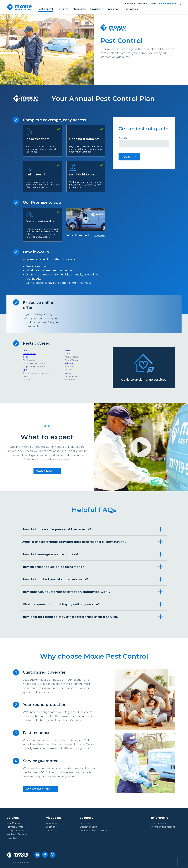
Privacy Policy (159, 823)
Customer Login (89, 827)
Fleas (68, 350)
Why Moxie (129, 4)
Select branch (167, 4)
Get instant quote (41, 789)
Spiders (27, 370)
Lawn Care (97, 9)
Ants (25, 350)
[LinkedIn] (37, 855)
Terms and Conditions (163, 827)
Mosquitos (79, 9)
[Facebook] (45, 855)
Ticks (25, 357)
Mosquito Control (16, 831)
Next (129, 157)
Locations (51, 827)
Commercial (131, 9)
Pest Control (45, 9)
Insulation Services (17, 834)
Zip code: (123, 138)
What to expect (86, 222)
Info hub (142, 4)
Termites (63, 9)
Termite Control (15, 827)
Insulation (113, 9)
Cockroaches (29, 354)
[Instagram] (53, 855)
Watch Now (47, 471)
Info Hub (85, 823)
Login (153, 4)
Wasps (68, 373)
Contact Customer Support (95, 831)
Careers (50, 831)
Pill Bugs (69, 363)
